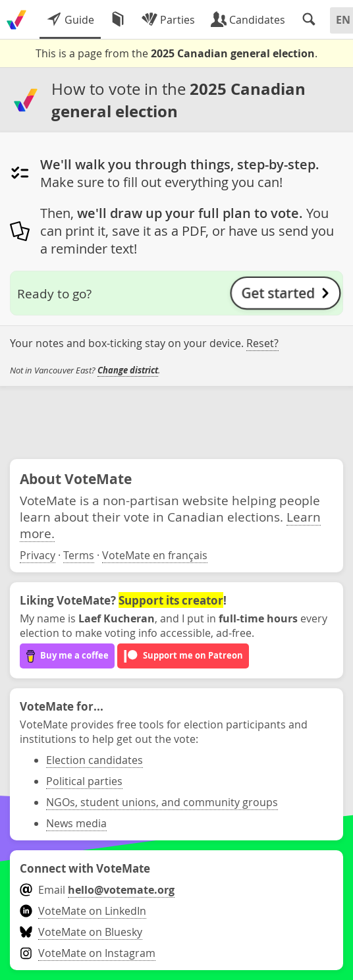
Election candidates (95, 760)
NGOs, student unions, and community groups (162, 802)
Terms (79, 555)
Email (97, 890)
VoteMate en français (155, 555)
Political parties (84, 781)
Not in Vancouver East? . (85, 370)
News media (76, 823)
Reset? (262, 343)
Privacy (38, 555)
